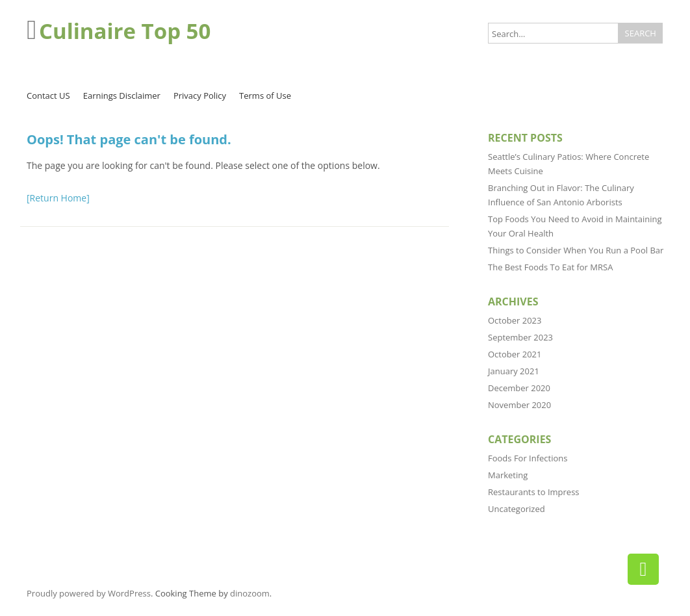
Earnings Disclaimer (122, 96)
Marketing (508, 475)
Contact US (48, 96)
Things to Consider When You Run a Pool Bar (576, 250)
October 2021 (515, 354)
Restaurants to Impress (534, 492)
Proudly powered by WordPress (89, 593)
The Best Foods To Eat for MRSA (550, 267)
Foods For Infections (528, 458)
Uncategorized (517, 509)
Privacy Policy (200, 96)
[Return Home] (58, 198)
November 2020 (519, 405)
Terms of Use (265, 96)
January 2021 (514, 371)
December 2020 (519, 388)
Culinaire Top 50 (125, 31)
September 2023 (520, 337)
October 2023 (515, 320)
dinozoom (250, 593)
